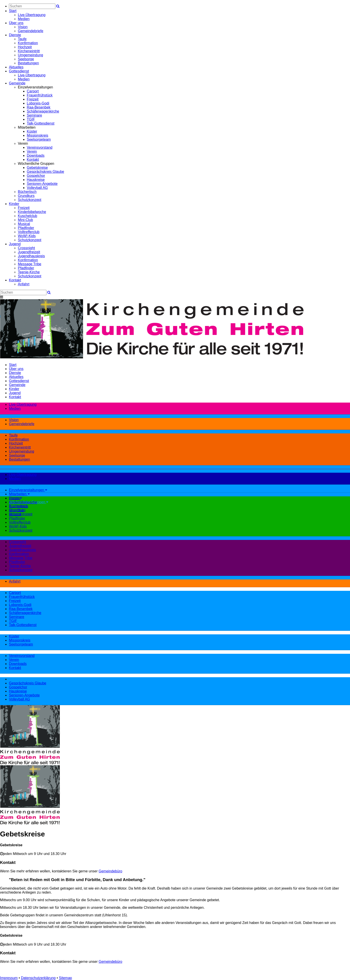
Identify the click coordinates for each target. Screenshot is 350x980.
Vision (23, 27)
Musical (24, 224)
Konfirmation (28, 43)
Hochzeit (25, 47)
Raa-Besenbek (39, 107)
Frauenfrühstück (40, 95)
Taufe (22, 39)
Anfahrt (24, 284)
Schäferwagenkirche (43, 111)
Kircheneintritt (29, 51)
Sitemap (66, 978)
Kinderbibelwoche (32, 212)
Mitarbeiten (19, 494)
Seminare (34, 115)
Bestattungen (28, 63)
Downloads (36, 156)
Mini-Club (25, 220)
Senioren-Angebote (42, 184)
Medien (24, 19)
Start (13, 11)
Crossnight (26, 248)
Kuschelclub (27, 216)
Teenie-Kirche (29, 272)
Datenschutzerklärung (38, 978)
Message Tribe (30, 264)
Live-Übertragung (32, 15)
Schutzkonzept (30, 200)
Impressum (9, 978)
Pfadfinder (26, 228)
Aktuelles (16, 67)
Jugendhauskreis (31, 256)
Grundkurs (26, 196)
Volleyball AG (37, 188)
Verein (32, 151)
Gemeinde (17, 83)
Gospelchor (36, 176)
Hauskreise (36, 180)
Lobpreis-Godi (38, 103)
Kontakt (33, 160)
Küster (32, 131)
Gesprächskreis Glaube (45, 172)
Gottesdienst (19, 71)
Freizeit (33, 99)
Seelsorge (26, 59)
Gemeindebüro (110, 871)
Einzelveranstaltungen (28, 490)
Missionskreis (37, 135)
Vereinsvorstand (40, 147)
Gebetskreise (37, 168)
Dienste (15, 35)
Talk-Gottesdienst (41, 123)
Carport (33, 91)
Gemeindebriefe (31, 31)
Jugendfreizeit (29, 252)
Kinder (14, 204)
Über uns (16, 23)
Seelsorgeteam (39, 139)
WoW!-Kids (27, 236)
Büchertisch (27, 192)
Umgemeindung (30, 55)
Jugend (15, 244)
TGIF (31, 119)
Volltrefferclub (29, 232)
